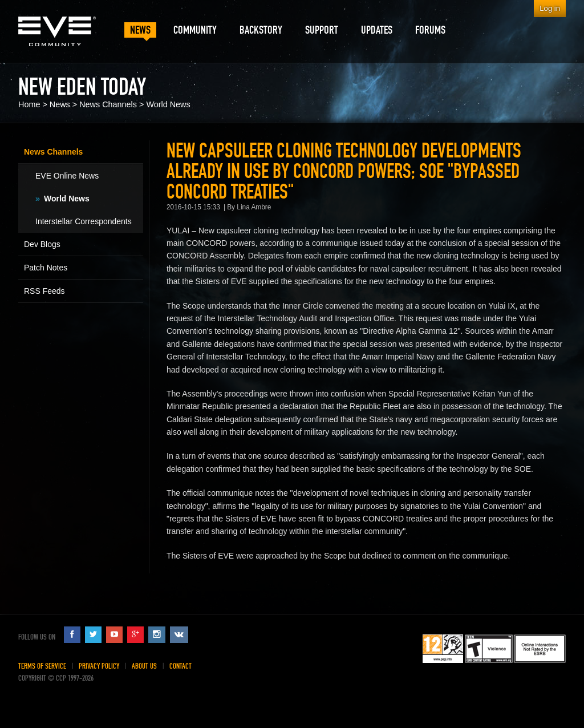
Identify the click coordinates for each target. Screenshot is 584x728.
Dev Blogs (42, 244)
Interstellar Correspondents (84, 221)
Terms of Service (42, 666)
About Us (144, 666)
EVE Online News (67, 176)
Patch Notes (46, 268)
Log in (550, 8)
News (60, 104)
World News (168, 104)
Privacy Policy (99, 666)
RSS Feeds (44, 291)
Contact (181, 666)
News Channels (108, 104)
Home (29, 104)
